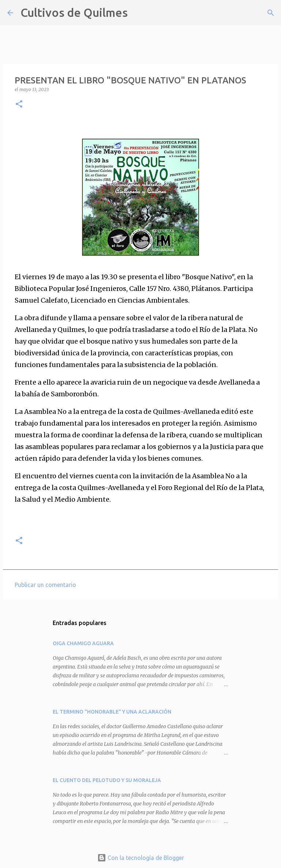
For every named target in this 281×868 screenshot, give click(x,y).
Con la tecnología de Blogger (141, 858)
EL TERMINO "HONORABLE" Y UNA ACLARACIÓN (112, 712)
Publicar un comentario (45, 585)
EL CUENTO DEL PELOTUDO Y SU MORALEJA (107, 780)
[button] (19, 104)
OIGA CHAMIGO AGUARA (83, 643)
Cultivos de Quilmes (74, 12)
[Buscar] (138, 13)
